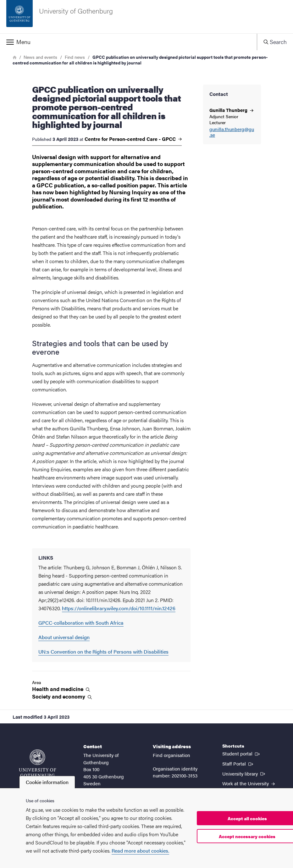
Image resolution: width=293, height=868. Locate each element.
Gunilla (231, 110)
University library (244, 773)
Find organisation (171, 755)
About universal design (64, 637)
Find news (75, 57)
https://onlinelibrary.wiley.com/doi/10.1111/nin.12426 (119, 608)
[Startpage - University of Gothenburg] (146, 17)
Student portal (242, 753)
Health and (61, 689)
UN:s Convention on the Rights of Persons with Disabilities (103, 652)
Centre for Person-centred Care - (133, 139)
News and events (40, 57)
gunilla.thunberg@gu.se (232, 132)
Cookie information (47, 782)
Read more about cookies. (140, 851)
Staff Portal (238, 763)
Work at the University (249, 783)
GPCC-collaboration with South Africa (81, 623)
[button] (128, 42)
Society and (62, 697)
